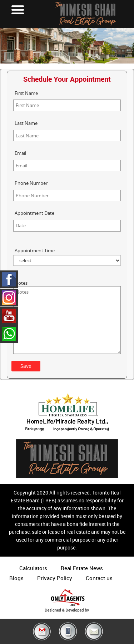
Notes (21, 283)
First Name (26, 93)
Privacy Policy (55, 578)
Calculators (33, 568)
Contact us (99, 578)
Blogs (16, 578)
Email (20, 153)
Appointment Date (34, 213)
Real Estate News (82, 568)
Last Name (26, 123)
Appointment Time (35, 250)
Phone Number (31, 183)
